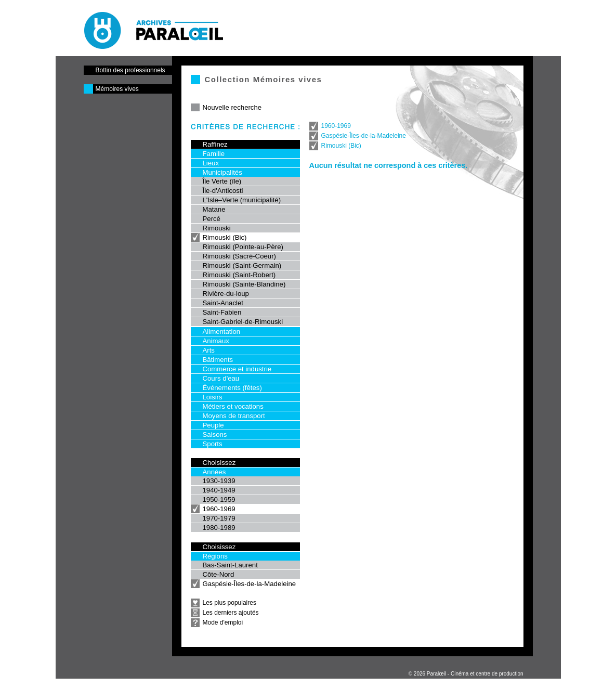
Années (214, 472)
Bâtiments (218, 360)
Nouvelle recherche (232, 107)
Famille (214, 154)
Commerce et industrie (237, 369)
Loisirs (213, 397)
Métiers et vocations (233, 406)
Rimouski (217, 228)
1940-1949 (219, 490)
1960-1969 (219, 509)
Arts (209, 350)
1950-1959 (219, 499)
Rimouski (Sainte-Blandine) (244, 284)
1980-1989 (219, 528)
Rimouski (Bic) (225, 237)
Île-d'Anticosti (223, 191)
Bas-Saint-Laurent (230, 565)
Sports (213, 444)
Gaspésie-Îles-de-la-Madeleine (250, 584)
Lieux (211, 163)
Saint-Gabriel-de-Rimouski (243, 322)
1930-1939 (219, 481)
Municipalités (222, 172)
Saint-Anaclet (223, 303)
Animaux (216, 341)
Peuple (213, 425)
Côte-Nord (219, 574)
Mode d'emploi (223, 622)
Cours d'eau (221, 378)
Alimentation (222, 332)
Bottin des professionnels (130, 70)
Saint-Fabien (222, 312)
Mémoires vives (117, 89)
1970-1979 (219, 518)
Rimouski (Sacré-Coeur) (239, 256)
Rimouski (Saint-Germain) (242, 265)
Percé (212, 219)
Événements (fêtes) (232, 388)
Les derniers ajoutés (231, 613)
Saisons (215, 434)
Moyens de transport (234, 416)
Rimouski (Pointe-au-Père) (243, 247)
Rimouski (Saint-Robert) (239, 275)
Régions (215, 556)
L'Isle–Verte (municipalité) (242, 200)
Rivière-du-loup (226, 294)
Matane (214, 209)
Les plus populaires (230, 603)
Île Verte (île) (222, 181)
